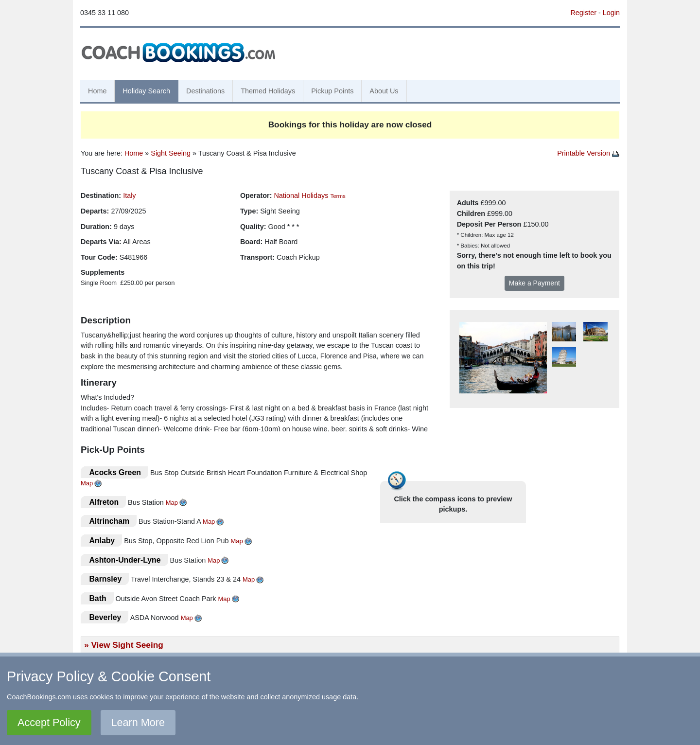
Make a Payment (534, 283)
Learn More (138, 722)
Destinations (205, 91)
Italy (129, 195)
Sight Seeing (171, 153)
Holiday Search (146, 91)
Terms (338, 196)
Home (97, 91)
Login (611, 13)
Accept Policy (49, 722)
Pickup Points (332, 91)
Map (87, 483)
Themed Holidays (268, 91)
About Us (384, 91)
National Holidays (301, 195)
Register (583, 13)
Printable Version (588, 153)
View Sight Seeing (127, 645)
